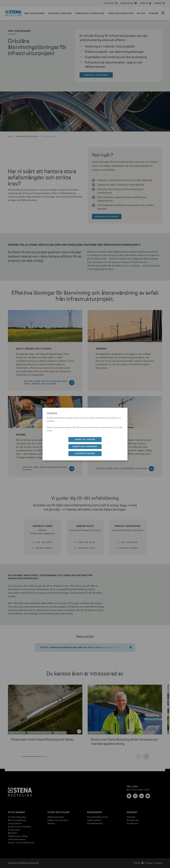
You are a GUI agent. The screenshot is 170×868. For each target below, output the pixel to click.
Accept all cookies (85, 440)
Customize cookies (85, 454)
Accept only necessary (85, 446)
